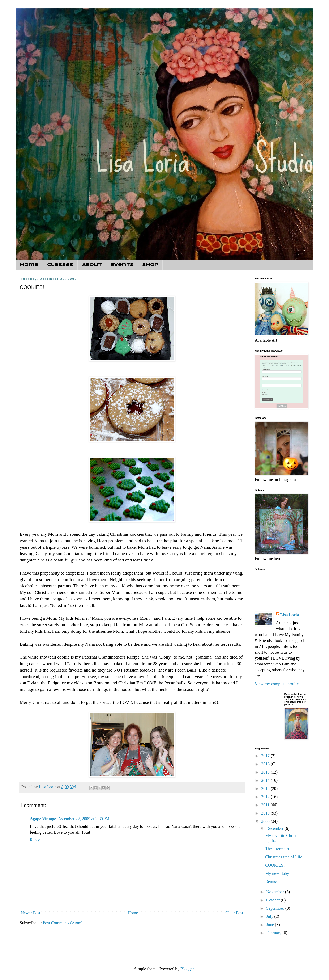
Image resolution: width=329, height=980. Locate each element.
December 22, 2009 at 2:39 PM (83, 819)
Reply (35, 840)
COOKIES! (275, 865)
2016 (266, 764)
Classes (60, 265)
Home (29, 265)
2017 (266, 756)
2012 (266, 797)
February (274, 933)
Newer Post (31, 913)
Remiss (271, 882)
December (275, 828)
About (92, 265)
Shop (150, 265)
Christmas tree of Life (284, 857)
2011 (266, 805)
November (276, 892)
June (271, 925)
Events (122, 265)
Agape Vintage (43, 819)
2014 (266, 780)
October (274, 900)
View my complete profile (277, 684)
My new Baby (277, 873)
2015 (266, 772)
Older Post (234, 913)
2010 (266, 813)
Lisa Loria (289, 615)
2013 (266, 788)
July (270, 916)
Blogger (187, 969)
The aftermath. (278, 849)
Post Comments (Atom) (63, 923)
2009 (266, 821)
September (276, 908)
